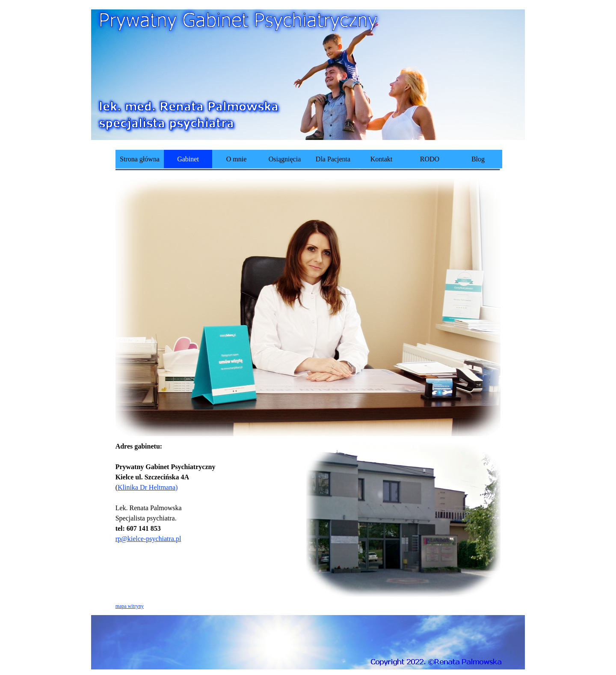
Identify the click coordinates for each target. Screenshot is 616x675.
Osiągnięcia (285, 159)
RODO (430, 159)
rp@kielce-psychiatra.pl (148, 539)
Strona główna (140, 159)
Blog (478, 159)
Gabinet (188, 159)
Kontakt (382, 159)
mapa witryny (130, 606)
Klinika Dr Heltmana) (147, 487)
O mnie (237, 159)
